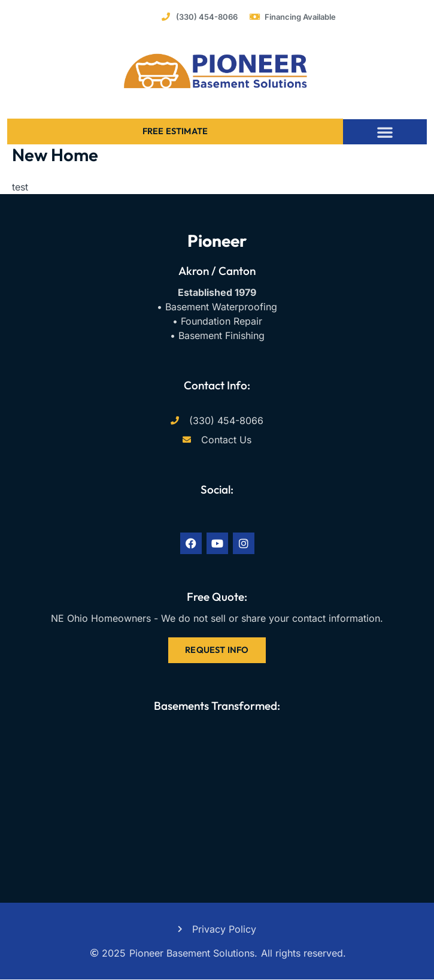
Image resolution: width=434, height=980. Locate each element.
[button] (385, 132)
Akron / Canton (217, 271)
